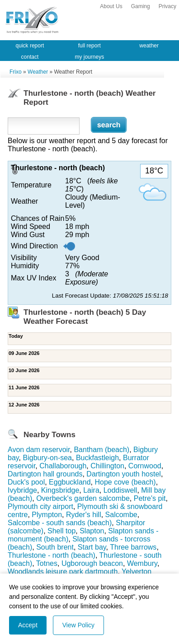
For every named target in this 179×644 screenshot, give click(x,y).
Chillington (107, 466)
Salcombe (121, 515)
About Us (111, 6)
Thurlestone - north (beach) (52, 555)
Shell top (61, 531)
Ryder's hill (84, 515)
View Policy (78, 625)
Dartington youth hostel (124, 474)
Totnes (47, 563)
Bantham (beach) (101, 450)
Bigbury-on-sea (48, 458)
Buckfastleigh (97, 458)
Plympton (47, 515)
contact (30, 57)
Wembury (142, 563)
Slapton (92, 531)
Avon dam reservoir (39, 450)
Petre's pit (150, 498)
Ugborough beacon (92, 563)
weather (149, 46)
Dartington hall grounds (45, 474)
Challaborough (63, 466)
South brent (55, 547)
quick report (30, 46)
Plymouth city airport (40, 506)
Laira (91, 490)
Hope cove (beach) (125, 482)
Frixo (16, 72)
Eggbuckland (70, 482)
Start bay (92, 547)
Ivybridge (22, 490)
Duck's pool (26, 482)
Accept (28, 625)
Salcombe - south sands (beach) (60, 523)
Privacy (167, 6)
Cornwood (145, 466)
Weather (38, 72)
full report (89, 46)
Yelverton (137, 572)
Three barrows (133, 547)
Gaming (141, 6)
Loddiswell (120, 490)
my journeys (89, 57)
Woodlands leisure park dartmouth (63, 572)
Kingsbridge (60, 490)
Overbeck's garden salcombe (83, 498)
